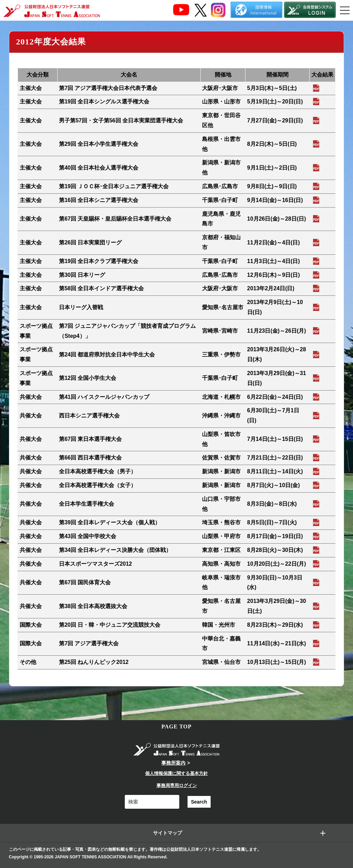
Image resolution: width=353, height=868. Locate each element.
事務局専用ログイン (177, 785)
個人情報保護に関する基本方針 (176, 773)
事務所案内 (173, 763)
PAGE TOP (176, 726)
